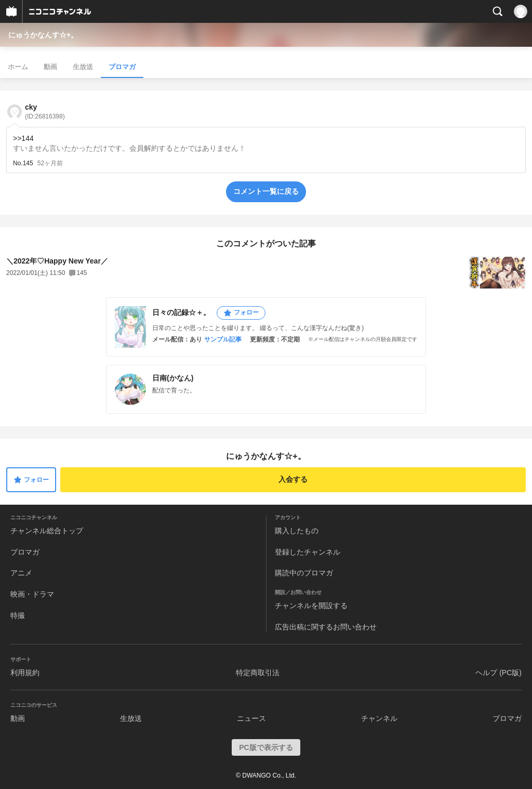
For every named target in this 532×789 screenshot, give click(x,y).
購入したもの (297, 531)
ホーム (18, 67)
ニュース (251, 718)
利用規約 (25, 673)
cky (45, 111)
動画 (50, 67)
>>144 (23, 138)
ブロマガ (122, 67)
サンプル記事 (223, 339)
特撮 (18, 615)
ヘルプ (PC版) (498, 673)
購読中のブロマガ (304, 573)
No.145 (23, 163)
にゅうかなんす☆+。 (43, 35)
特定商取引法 (258, 673)
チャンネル (379, 718)
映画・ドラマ (32, 594)
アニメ (21, 573)
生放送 (83, 67)
